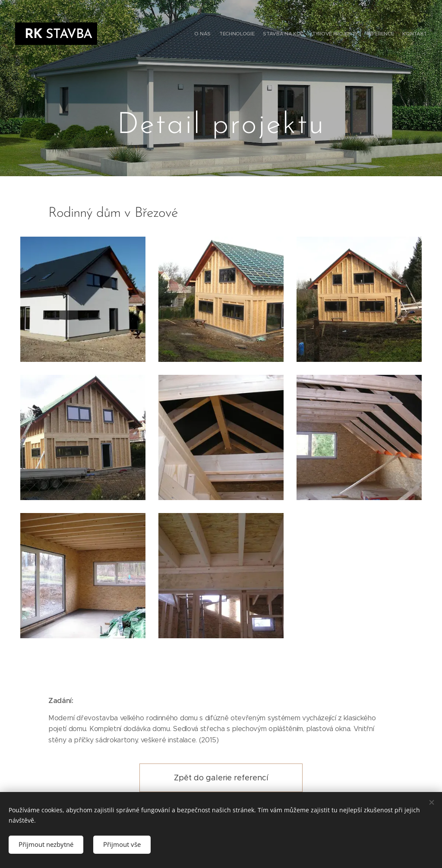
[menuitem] (385, 35)
